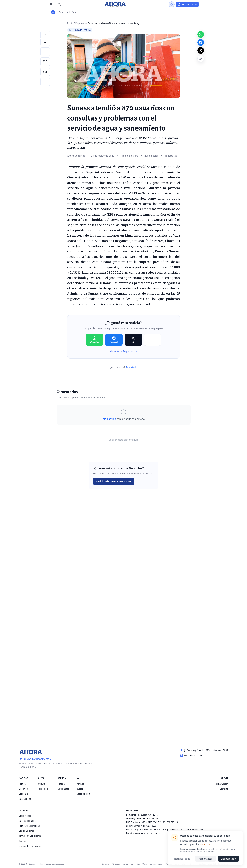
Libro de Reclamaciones (30, 846)
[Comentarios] (45, 62)
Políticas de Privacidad (29, 826)
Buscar (80, 789)
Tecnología (43, 789)
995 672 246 (152, 815)
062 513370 (199, 830)
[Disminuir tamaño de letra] (45, 42)
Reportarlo (131, 367)
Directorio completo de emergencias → (145, 833)
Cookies (23, 841)
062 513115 (172, 822)
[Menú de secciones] (51, 4)
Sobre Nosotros (26, 816)
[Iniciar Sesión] (187, 4)
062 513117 (147, 822)
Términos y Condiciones (30, 836)
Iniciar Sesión (222, 784)
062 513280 (151, 826)
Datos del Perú (84, 794)
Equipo (161, 864)
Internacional (25, 799)
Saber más (206, 844)
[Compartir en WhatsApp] (95, 340)
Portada (80, 784)
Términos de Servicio (131, 864)
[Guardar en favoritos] (45, 52)
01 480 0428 (152, 818)
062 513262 (160, 822)
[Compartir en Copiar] (153, 340)
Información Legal (28, 821)
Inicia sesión (109, 419)
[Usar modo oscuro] (172, 4)
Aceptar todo (229, 859)
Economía (24, 794)
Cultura (42, 784)
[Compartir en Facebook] (114, 340)
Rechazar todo (182, 859)
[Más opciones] (45, 82)
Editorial (61, 784)
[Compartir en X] (133, 340)
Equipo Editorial (26, 831)
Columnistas (63, 789)
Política (22, 784)
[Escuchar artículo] (45, 72)
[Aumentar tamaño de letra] (45, 35)
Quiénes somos (149, 864)
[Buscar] (59, 4)
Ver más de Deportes (124, 351)
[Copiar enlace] (201, 58)
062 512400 (179, 830)
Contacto (224, 789)
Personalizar (205, 859)
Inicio (70, 23)
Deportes (63, 12)
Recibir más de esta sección (114, 481)
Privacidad (116, 864)
